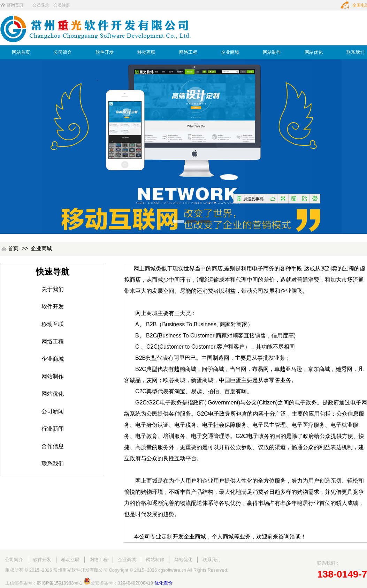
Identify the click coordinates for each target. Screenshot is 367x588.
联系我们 (355, 52)
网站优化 (314, 52)
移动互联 (146, 52)
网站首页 (21, 52)
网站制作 (272, 52)
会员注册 (62, 5)
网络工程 (188, 52)
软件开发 (105, 52)
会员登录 (41, 5)
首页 (13, 248)
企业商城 (230, 52)
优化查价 (163, 583)
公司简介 (63, 52)
